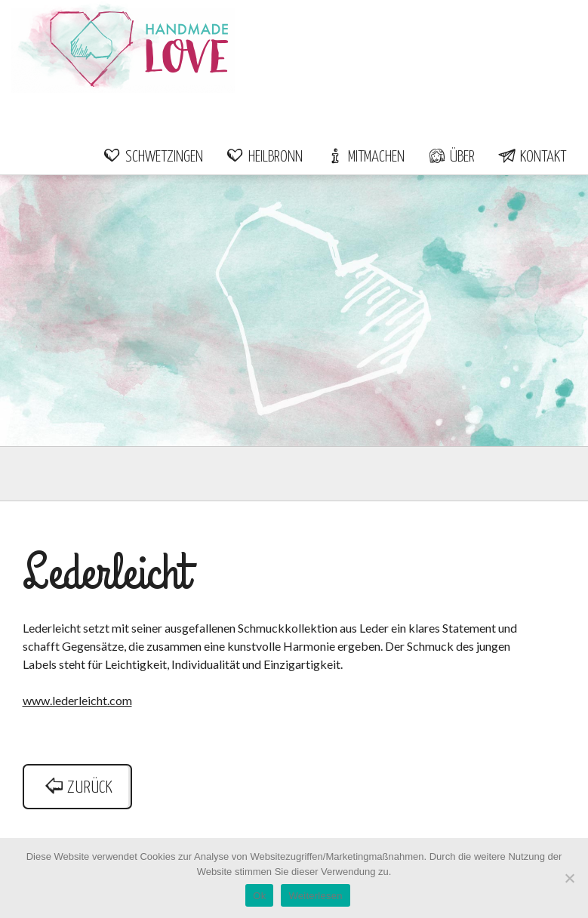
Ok (259, 896)
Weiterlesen (315, 896)
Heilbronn (264, 157)
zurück (78, 788)
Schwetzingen (153, 157)
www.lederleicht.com (77, 700)
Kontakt (532, 157)
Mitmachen (365, 157)
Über (451, 157)
